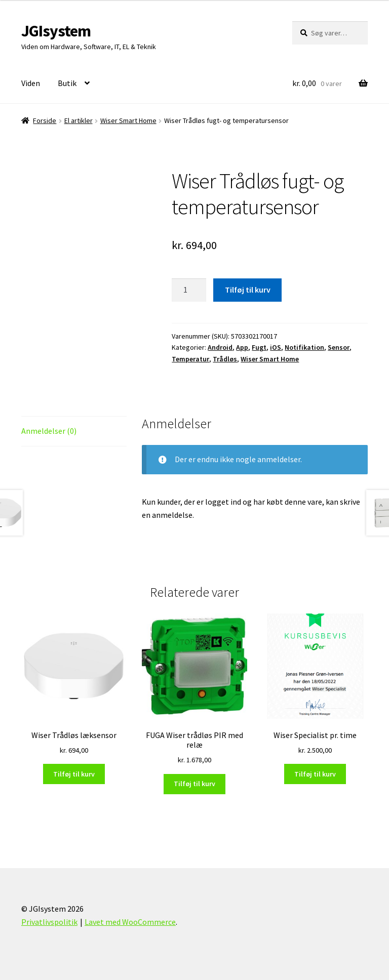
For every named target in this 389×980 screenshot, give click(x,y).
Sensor (339, 347)
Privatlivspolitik (49, 922)
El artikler (79, 120)
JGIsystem (56, 31)
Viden (31, 83)
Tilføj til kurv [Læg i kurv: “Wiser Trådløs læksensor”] (74, 774)
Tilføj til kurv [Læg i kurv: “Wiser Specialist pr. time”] (315, 774)
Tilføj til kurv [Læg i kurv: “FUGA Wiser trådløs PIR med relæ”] (194, 784)
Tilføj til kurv (248, 290)
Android (220, 347)
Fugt (259, 347)
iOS (276, 347)
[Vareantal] (189, 290)
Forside (45, 120)
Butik (67, 83)
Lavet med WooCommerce (130, 922)
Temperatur (190, 359)
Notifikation (304, 347)
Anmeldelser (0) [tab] (49, 431)
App (242, 347)
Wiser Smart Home (128, 120)
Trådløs (225, 359)
